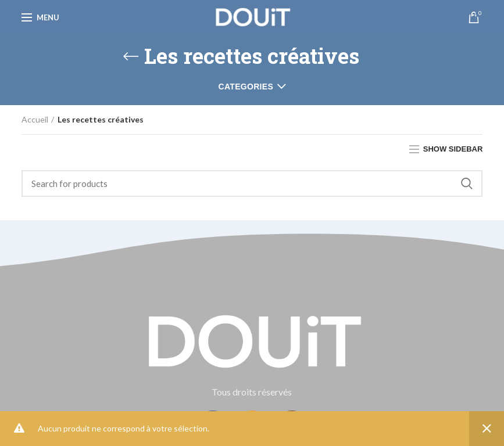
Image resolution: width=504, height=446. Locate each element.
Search (467, 184)
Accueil (35, 119)
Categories (246, 87)
